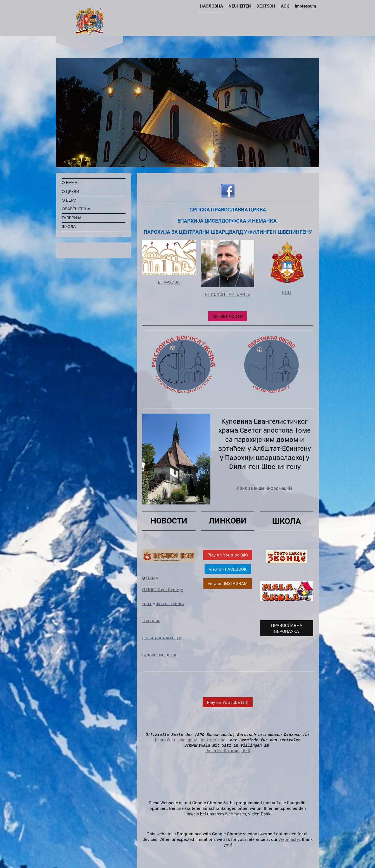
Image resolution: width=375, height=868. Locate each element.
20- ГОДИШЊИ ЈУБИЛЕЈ (163, 604)
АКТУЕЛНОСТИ (228, 316)
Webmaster (236, 814)
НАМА (152, 578)
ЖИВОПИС (151, 621)
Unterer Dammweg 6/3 (228, 751)
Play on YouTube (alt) (228, 702)
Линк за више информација (264, 488)
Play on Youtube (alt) (228, 555)
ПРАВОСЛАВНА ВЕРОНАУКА (287, 628)
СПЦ (287, 292)
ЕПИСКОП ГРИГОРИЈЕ (228, 294)
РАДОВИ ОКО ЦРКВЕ (160, 655)
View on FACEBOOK (228, 569)
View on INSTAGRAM (228, 583)
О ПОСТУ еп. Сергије (163, 589)
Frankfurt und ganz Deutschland (190, 740)
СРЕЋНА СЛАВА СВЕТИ (162, 638)
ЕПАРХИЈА (169, 282)
